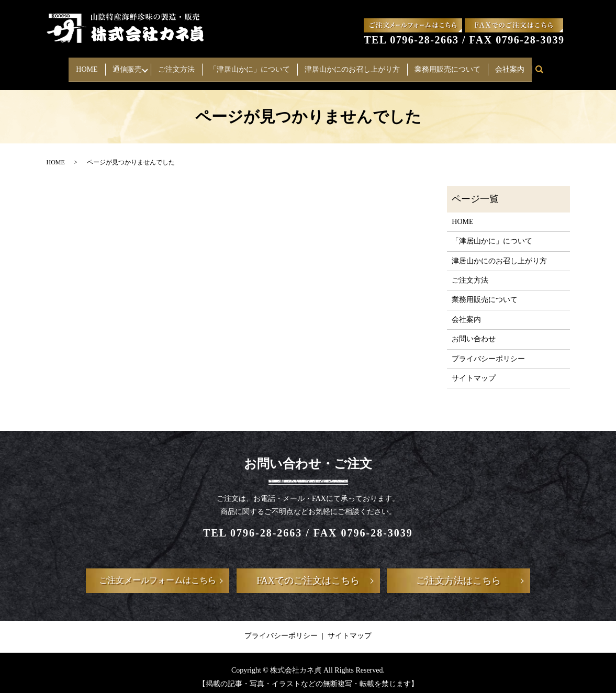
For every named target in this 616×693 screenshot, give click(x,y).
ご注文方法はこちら (458, 573)
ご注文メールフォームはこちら (158, 572)
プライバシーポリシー (488, 350)
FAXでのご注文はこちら (308, 573)
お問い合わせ (474, 331)
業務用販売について (450, 65)
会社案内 (512, 65)
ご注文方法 (179, 65)
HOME (84, 65)
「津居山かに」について (252, 65)
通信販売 (124, 65)
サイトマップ (474, 370)
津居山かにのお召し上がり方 (355, 65)
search (546, 66)
